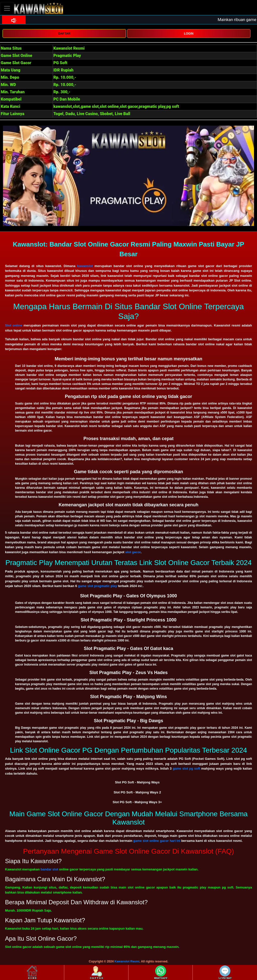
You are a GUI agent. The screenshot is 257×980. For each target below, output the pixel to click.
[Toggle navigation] (7, 8)
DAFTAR (64, 34)
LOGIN (189, 34)
